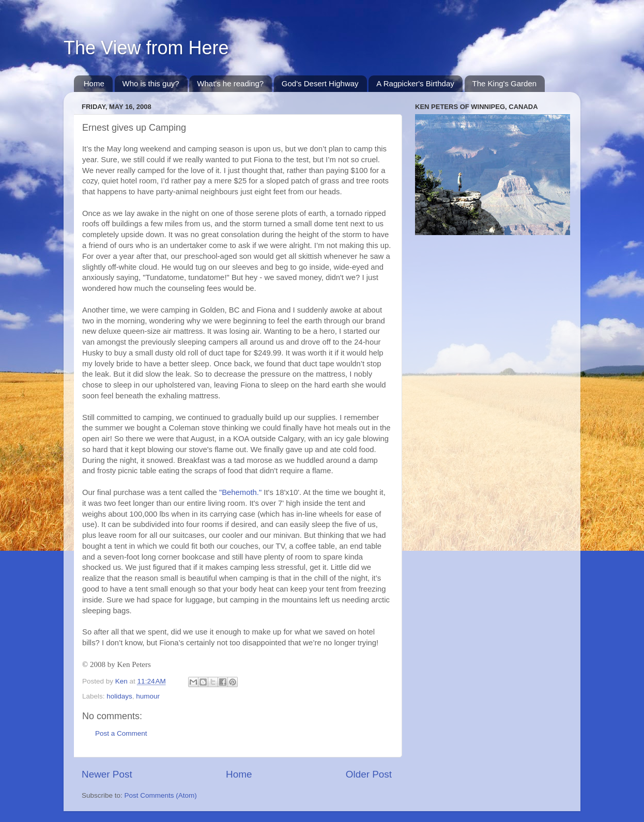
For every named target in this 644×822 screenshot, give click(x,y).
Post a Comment (121, 733)
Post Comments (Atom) (161, 795)
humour (148, 696)
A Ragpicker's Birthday (415, 83)
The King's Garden (505, 83)
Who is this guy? (151, 83)
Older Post (369, 774)
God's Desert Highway (320, 83)
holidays (119, 696)
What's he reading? (230, 83)
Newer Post (107, 774)
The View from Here (146, 48)
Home (94, 83)
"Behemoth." (240, 492)
